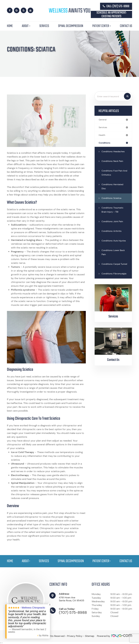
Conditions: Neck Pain (113, 162)
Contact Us (126, 26)
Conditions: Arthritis (112, 232)
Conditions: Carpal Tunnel (111, 271)
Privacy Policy (75, 636)
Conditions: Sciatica (112, 199)
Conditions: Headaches (114, 152)
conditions (105, 143)
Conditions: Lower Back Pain (114, 257)
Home (10, 26)
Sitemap (90, 636)
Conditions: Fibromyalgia (115, 282)
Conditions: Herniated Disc (113, 187)
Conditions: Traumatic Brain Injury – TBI (113, 210)
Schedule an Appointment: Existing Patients (111, 14)
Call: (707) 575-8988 (116, 6)
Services (44, 26)
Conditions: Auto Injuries (111, 243)
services (103, 128)
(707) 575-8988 (73, 612)
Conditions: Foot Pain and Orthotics (113, 173)
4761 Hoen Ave (72, 599)
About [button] (26, 26)
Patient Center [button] (102, 26)
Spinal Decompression (71, 26)
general (103, 120)
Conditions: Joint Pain (113, 222)
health (102, 135)
